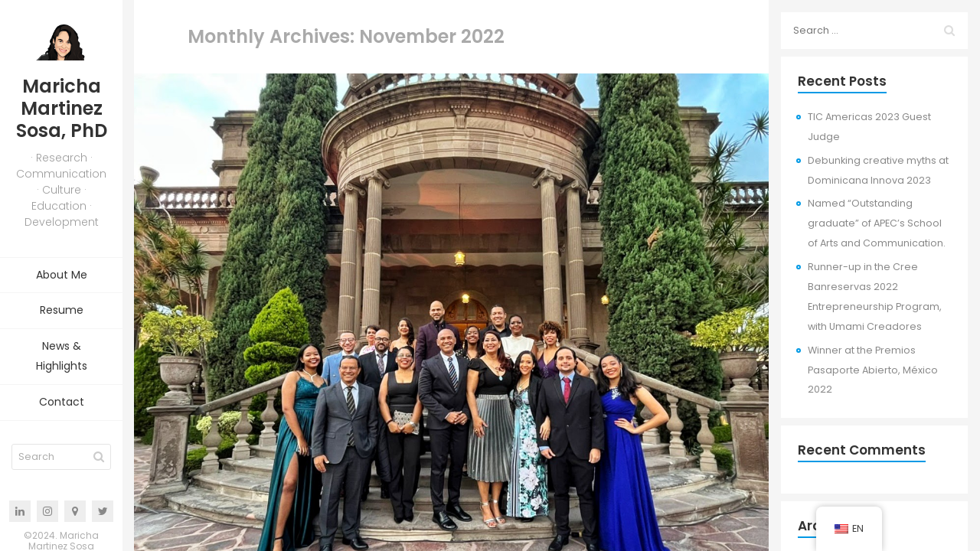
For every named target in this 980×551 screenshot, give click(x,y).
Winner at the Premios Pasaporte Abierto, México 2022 (873, 370)
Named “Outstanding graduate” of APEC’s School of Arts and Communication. (877, 223)
